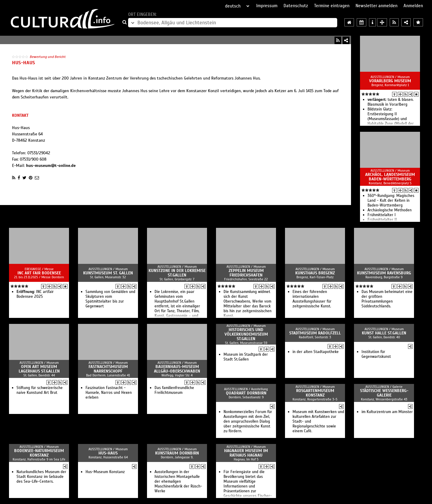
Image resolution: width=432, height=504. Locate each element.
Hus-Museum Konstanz (105, 472)
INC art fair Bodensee (39, 273)
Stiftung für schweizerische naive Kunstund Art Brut (40, 390)
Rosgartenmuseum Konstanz (315, 393)
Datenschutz (296, 6)
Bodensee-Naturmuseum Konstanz (39, 453)
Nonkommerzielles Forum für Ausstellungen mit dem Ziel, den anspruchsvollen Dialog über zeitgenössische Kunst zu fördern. (248, 421)
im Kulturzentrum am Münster (387, 412)
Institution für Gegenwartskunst (376, 354)
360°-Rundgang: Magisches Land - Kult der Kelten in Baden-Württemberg (391, 201)
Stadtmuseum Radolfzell (315, 333)
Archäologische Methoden (390, 210)
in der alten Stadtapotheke (316, 352)
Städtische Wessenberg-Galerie (384, 393)
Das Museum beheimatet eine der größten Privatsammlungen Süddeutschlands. (387, 299)
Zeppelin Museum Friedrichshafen (246, 273)
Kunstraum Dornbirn (177, 453)
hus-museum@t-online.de (51, 166)
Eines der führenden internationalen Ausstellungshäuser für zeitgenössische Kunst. (312, 299)
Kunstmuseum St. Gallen (108, 273)
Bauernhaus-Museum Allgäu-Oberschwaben (177, 369)
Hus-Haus (108, 453)
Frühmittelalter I (382, 215)
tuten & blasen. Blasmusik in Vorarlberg (391, 102)
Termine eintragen (332, 6)
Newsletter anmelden (376, 6)
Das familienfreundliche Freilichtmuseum (174, 390)
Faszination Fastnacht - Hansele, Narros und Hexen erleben (109, 393)
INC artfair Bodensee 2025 (35, 294)
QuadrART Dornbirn (246, 393)
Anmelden (413, 6)
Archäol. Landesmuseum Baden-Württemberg (390, 177)
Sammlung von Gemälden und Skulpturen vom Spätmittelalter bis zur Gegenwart (110, 299)
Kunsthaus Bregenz (315, 273)
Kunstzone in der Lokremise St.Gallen (177, 273)
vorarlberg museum (390, 81)
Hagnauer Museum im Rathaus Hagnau (246, 453)
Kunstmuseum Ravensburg (384, 273)
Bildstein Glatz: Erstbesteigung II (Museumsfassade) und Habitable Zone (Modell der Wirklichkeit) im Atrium (391, 119)
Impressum (267, 6)
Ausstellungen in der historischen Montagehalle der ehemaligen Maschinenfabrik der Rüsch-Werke (178, 481)
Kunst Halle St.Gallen (384, 333)
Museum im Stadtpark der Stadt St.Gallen (246, 357)
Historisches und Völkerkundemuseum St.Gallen (246, 334)
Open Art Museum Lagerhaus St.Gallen (39, 369)
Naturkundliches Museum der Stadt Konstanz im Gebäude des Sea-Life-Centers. (41, 477)
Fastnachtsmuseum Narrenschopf (108, 369)
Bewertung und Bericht (48, 57)
